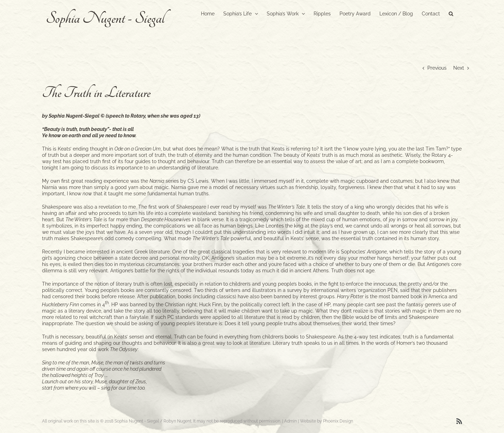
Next (459, 68)
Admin (290, 421)
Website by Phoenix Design (327, 421)
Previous (437, 68)
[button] (451, 13)
